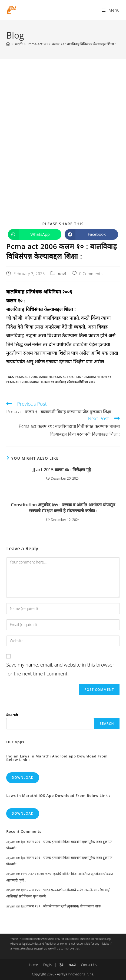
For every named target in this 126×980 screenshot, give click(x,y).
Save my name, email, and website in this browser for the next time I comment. (60, 669)
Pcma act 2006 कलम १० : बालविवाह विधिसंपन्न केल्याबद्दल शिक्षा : (72, 44)
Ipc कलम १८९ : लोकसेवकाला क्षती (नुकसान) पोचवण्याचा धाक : (62, 906)
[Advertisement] (63, 125)
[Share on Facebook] (91, 234)
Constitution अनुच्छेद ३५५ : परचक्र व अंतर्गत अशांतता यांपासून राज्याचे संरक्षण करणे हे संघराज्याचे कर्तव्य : (63, 508)
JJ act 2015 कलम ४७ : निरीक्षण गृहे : (63, 470)
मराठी (62, 274)
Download (23, 778)
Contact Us (89, 965)
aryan (11, 842)
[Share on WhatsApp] (35, 234)
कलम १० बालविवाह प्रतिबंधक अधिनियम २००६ (70, 382)
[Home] (8, 44)
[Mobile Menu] (111, 10)
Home (33, 965)
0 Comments (91, 274)
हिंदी (61, 965)
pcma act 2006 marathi (34, 377)
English (48, 965)
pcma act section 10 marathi (76, 377)
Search (12, 715)
